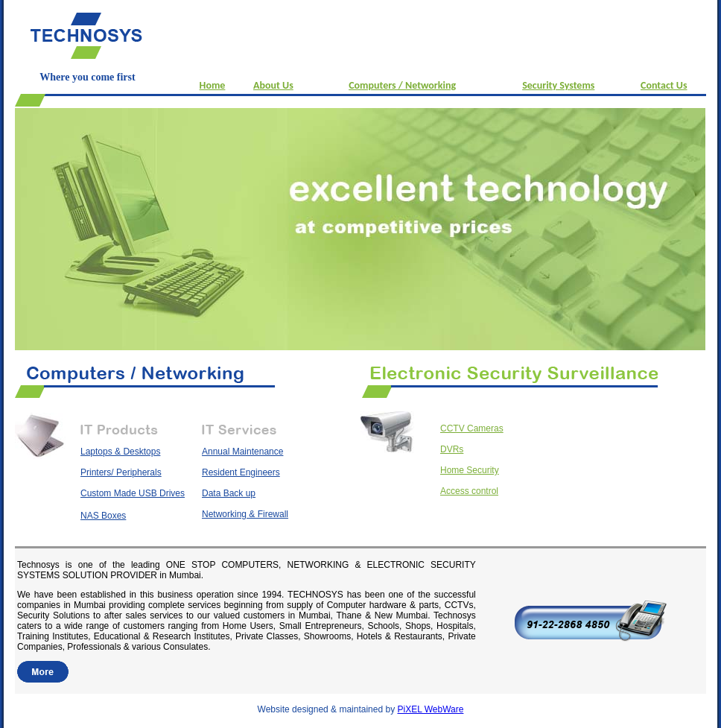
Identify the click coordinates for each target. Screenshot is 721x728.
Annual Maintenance (242, 452)
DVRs (452, 449)
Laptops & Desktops (120, 452)
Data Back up (229, 493)
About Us (273, 85)
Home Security (470, 470)
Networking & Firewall (245, 514)
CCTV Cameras (472, 428)
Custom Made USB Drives (133, 493)
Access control (469, 491)
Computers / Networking (402, 85)
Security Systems (558, 85)
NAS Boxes (103, 516)
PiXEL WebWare (430, 709)
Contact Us (664, 85)
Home (213, 85)
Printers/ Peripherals (121, 472)
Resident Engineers (241, 472)
